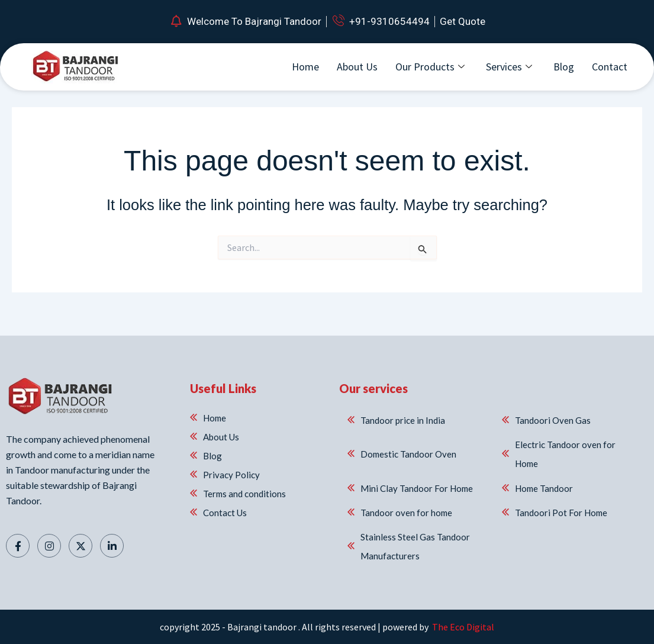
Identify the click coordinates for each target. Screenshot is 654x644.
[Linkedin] (112, 543)
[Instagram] (49, 543)
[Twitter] (80, 543)
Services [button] (509, 67)
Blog (564, 67)
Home (305, 67)
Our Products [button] (430, 67)
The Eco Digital (462, 627)
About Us (357, 67)
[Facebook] (18, 543)
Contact (610, 67)
